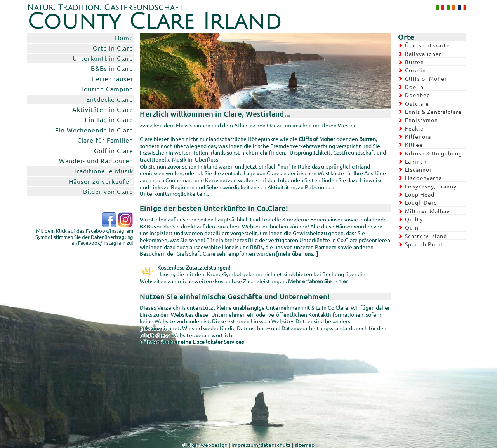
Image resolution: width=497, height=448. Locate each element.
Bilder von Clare (108, 191)
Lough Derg (421, 202)
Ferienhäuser (113, 78)
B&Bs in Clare (112, 68)
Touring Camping (107, 89)
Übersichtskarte (427, 45)
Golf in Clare (114, 150)
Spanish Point (424, 244)
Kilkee (414, 145)
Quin (412, 227)
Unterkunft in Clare (103, 58)
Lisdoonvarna (423, 178)
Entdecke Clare (110, 99)
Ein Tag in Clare (109, 119)
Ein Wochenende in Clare (94, 130)
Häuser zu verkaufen (101, 181)
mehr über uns (295, 253)
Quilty (414, 219)
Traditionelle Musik (103, 171)
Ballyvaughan (424, 54)
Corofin (415, 70)
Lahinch (416, 161)
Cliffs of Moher (426, 78)
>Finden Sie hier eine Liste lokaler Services (192, 342)
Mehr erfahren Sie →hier (318, 281)
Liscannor (418, 169)
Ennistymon (421, 120)
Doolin (414, 87)
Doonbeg (418, 95)
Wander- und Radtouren (96, 160)
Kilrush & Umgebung (434, 153)
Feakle (414, 128)
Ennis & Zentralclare (433, 112)
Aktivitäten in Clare (103, 109)
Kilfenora (418, 136)
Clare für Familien (105, 140)
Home (124, 37)
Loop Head (420, 194)
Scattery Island (426, 236)
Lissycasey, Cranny (431, 186)
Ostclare (417, 103)
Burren (414, 62)
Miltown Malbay (427, 211)
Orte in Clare (113, 48)
